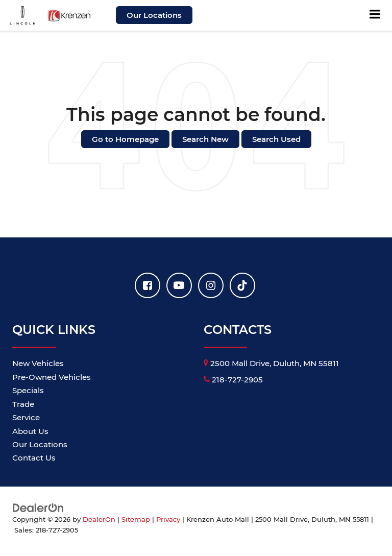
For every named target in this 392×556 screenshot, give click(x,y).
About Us (30, 431)
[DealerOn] (38, 507)
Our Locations (154, 15)
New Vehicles (38, 363)
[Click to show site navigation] (375, 15)
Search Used (276, 139)
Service (26, 417)
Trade (23, 404)
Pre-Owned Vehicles (52, 377)
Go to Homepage (125, 139)
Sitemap (136, 519)
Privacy (168, 519)
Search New (205, 139)
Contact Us (34, 458)
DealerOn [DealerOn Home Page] (99, 519)
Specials (28, 390)
